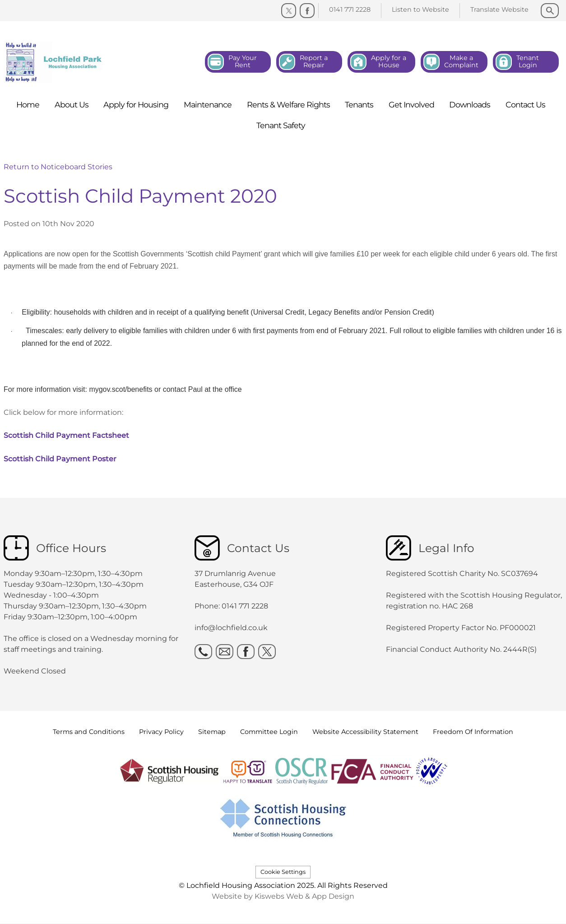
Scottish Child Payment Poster (60, 459)
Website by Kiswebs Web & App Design (283, 896)
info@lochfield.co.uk (231, 628)
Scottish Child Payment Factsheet (66, 435)
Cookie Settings (283, 872)
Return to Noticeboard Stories (58, 167)
